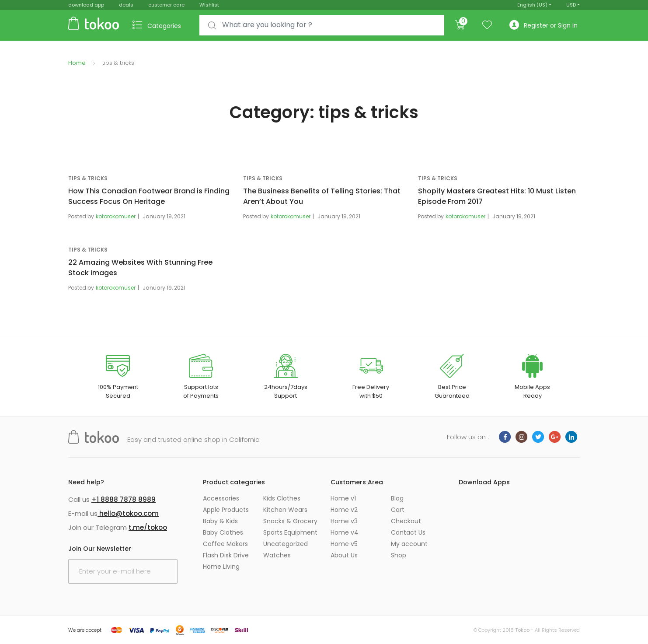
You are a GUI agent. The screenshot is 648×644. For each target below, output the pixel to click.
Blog (397, 498)
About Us (344, 555)
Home (77, 63)
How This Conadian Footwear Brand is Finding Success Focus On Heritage (149, 196)
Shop (399, 555)
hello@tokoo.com (128, 513)
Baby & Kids (220, 521)
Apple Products (226, 510)
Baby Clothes (223, 532)
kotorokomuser (116, 216)
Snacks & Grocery (290, 521)
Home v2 (344, 510)
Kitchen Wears (285, 510)
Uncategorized (286, 544)
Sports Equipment (290, 532)
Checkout (406, 521)
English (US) (532, 5)
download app (86, 5)
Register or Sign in (543, 25)
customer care (166, 5)
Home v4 (345, 532)
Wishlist (209, 5)
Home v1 (343, 498)
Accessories (221, 498)
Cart (398, 510)
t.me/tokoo (148, 527)
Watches (277, 555)
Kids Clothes (282, 498)
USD (571, 5)
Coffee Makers (225, 544)
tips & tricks (88, 178)
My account (409, 544)
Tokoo (522, 630)
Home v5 (344, 544)
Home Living (221, 567)
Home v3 (344, 521)
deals (126, 5)
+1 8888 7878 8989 (124, 499)
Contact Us (408, 532)
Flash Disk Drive (226, 555)
